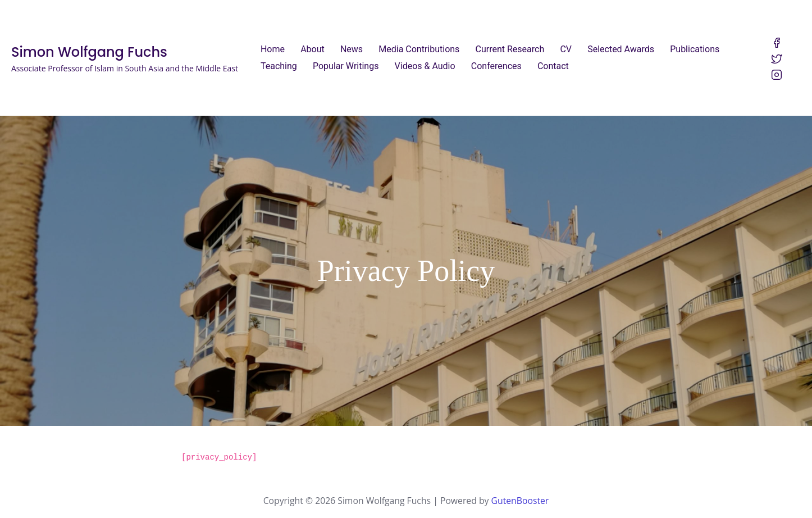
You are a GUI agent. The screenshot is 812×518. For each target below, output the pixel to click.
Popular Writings (346, 66)
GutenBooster (520, 498)
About (313, 49)
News (352, 49)
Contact (553, 66)
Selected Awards (621, 49)
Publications (695, 49)
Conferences (496, 66)
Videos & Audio (425, 66)
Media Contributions (419, 49)
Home (273, 49)
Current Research (510, 49)
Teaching (279, 66)
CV (566, 49)
